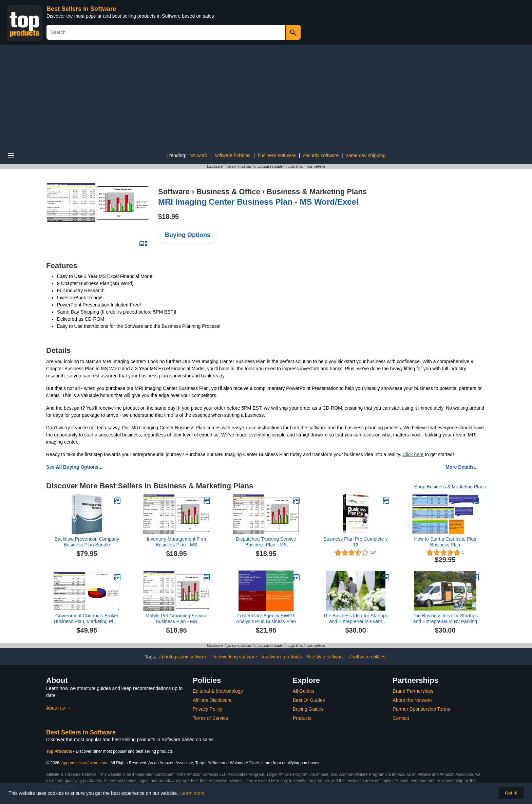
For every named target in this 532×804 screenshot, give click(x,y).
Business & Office (228, 192)
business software (277, 155)
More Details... (462, 467)
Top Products (60, 751)
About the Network (412, 700)
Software (174, 192)
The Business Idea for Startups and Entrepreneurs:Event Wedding (356, 619)
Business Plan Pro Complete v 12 (355, 542)
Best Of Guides (309, 700)
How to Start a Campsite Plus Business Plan (445, 542)
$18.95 (168, 217)
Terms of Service (210, 718)
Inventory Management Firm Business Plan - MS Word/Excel (176, 542)
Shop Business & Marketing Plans (450, 487)
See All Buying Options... (74, 467)
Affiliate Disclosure (212, 700)
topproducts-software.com (84, 763)
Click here (413, 454)
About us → (59, 708)
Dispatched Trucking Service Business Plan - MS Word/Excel (266, 542)
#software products (282, 657)
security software (321, 155)
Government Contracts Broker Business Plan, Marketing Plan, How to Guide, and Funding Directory (87, 619)
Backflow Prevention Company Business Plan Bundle (87, 542)
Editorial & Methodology (218, 691)
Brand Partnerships (413, 691)
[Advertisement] (266, 96)
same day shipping (366, 155)
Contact (401, 718)
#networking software (234, 657)
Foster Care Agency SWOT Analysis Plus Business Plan (266, 619)
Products (302, 718)
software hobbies (232, 155)
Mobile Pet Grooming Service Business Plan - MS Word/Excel (176, 619)
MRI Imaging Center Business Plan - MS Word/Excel (258, 202)
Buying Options (188, 235)
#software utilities (367, 657)
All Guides (304, 691)
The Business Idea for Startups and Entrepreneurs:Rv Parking (445, 619)
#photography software (183, 657)
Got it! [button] (511, 793)
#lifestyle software (326, 657)
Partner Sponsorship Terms (421, 709)
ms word (198, 155)
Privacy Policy (207, 709)
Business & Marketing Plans (317, 192)
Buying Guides (308, 709)
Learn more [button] (193, 793)
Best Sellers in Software (81, 9)
